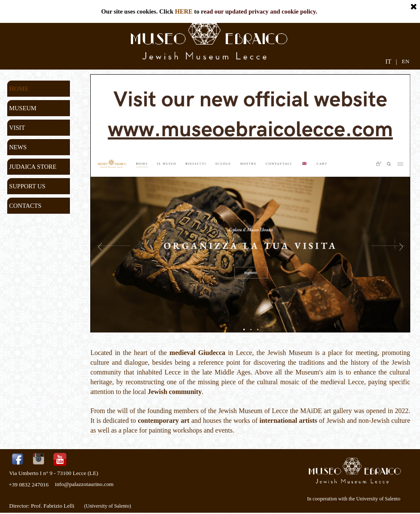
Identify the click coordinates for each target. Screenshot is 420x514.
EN (406, 61)
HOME (19, 89)
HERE (184, 11)
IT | (391, 61)
